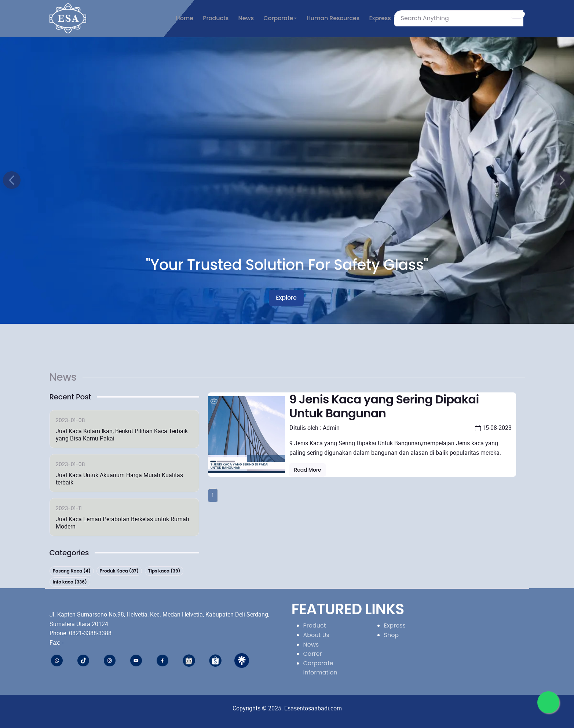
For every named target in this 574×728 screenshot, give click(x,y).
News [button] (246, 18)
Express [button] (380, 18)
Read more (308, 470)
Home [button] (185, 18)
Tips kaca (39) (164, 571)
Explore (286, 298)
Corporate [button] (278, 18)
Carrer (313, 654)
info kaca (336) (70, 582)
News (311, 645)
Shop (392, 635)
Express (395, 625)
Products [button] (216, 18)
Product (315, 625)
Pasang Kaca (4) (71, 571)
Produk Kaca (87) (119, 571)
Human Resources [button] (333, 18)
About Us (316, 635)
